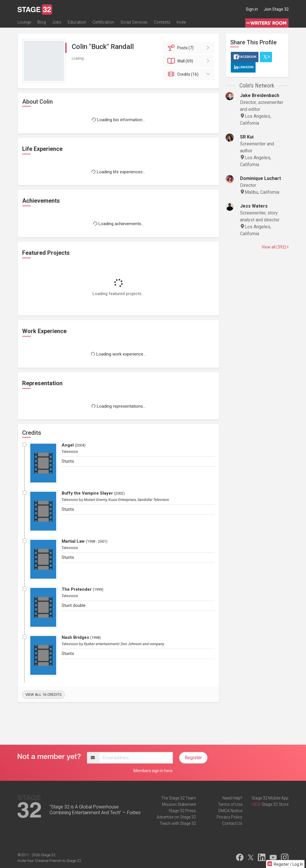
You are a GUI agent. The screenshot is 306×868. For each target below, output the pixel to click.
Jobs (57, 22)
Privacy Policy (229, 817)
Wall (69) (189, 61)
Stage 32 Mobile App (270, 798)
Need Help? (232, 798)
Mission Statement (179, 804)
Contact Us (232, 823)
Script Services (134, 22)
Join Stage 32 (276, 9)
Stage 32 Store (275, 804)
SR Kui (247, 137)
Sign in (252, 9)
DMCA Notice (230, 811)
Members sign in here (153, 771)
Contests (162, 22)
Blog (42, 22)
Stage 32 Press (182, 811)
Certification (103, 22)
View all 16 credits (44, 695)
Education (77, 22)
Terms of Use (230, 804)
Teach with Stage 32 (178, 823)
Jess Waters (254, 206)
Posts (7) (189, 48)
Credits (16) (189, 74)
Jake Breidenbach (260, 95)
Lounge (24, 22)
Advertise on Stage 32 (176, 817)
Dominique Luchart (260, 178)
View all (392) (275, 247)
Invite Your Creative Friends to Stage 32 (49, 861)
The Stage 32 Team (178, 798)
